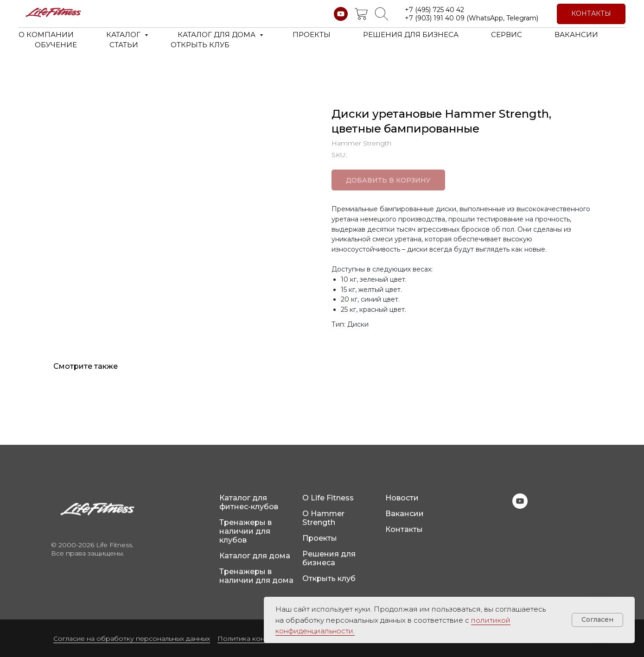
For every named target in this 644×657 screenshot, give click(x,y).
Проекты (320, 538)
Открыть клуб (329, 578)
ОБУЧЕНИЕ (56, 45)
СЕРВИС (507, 35)
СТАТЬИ (124, 45)
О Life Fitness (328, 498)
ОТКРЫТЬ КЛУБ (200, 45)
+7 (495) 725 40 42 (434, 10)
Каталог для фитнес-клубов (249, 502)
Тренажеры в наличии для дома (256, 576)
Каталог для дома (255, 556)
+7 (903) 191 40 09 (435, 18)
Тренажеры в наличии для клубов (245, 531)
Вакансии (405, 514)
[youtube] (341, 14)
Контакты (404, 529)
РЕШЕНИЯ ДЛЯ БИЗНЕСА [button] (411, 35)
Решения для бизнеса (329, 558)
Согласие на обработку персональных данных (132, 638)
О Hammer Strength (323, 518)
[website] (361, 14)
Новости (402, 498)
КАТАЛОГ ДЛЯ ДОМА (217, 35)
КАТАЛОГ (124, 35)
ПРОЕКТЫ (312, 35)
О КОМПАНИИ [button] (46, 35)
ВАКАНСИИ (576, 35)
